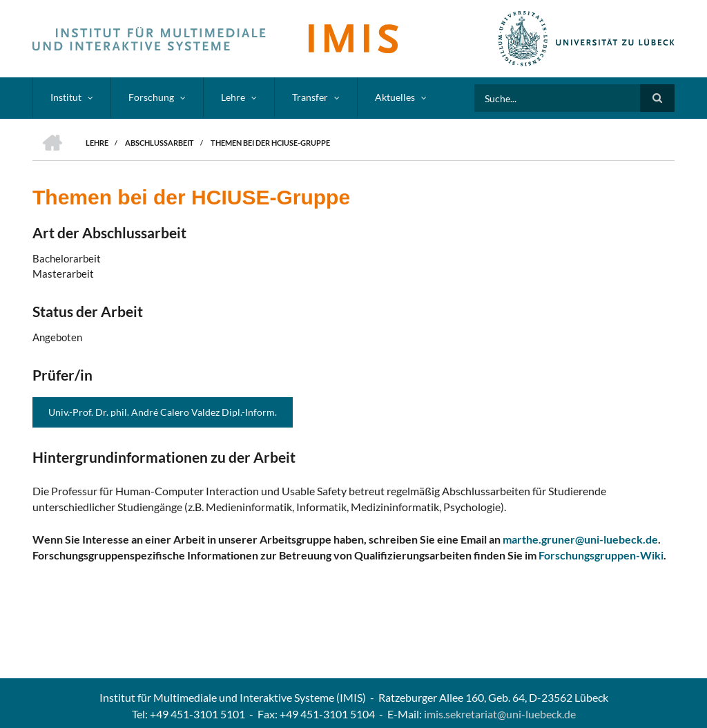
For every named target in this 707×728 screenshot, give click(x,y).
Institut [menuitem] (66, 97)
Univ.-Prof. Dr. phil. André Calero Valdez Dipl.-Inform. (163, 412)
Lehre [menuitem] (233, 97)
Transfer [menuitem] (310, 97)
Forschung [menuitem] (151, 97)
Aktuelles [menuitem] (395, 97)
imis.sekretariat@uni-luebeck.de (500, 714)
